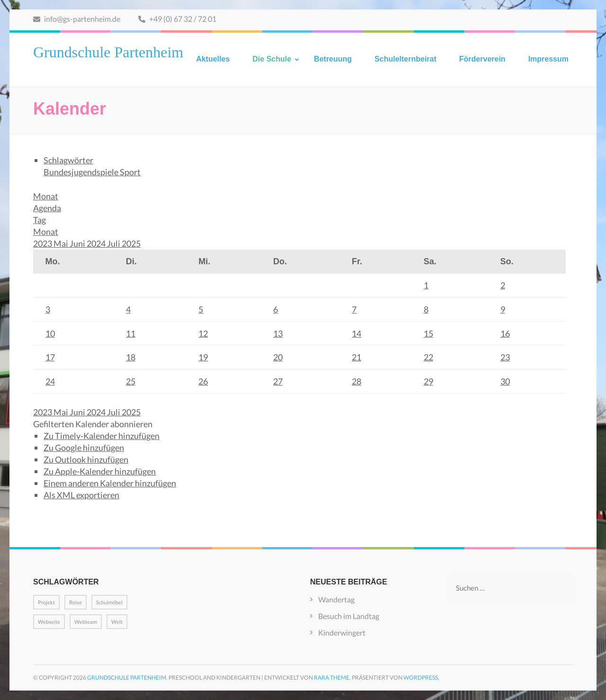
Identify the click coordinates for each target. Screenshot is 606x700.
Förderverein (482, 59)
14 (356, 333)
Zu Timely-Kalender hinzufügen (102, 436)
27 (278, 381)
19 (203, 357)
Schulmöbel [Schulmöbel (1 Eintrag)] (109, 602)
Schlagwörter (68, 160)
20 (278, 357)
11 (131, 333)
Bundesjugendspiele (82, 172)
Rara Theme (332, 678)
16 (505, 333)
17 (50, 357)
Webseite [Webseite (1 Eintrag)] (49, 622)
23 (505, 357)
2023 (43, 243)
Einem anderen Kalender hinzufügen (110, 483)
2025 (131, 243)
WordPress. (421, 678)
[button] (93, 424)
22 (428, 357)
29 (428, 381)
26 (203, 381)
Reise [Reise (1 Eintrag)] (76, 602)
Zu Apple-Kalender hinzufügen (100, 471)
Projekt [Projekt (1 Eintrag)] (46, 602)
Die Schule (272, 59)
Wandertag (336, 599)
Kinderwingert (342, 633)
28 (356, 381)
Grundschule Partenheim (108, 52)
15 (428, 333)
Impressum (548, 59)
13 (278, 333)
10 (50, 333)
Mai (62, 243)
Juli (114, 243)
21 (356, 357)
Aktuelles (213, 59)
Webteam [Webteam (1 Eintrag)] (86, 622)
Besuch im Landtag (349, 616)
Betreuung (333, 59)
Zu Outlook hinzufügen (86, 459)
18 (131, 357)
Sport (130, 172)
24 (50, 381)
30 (505, 381)
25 (131, 381)
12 (203, 333)
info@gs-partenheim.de (77, 19)
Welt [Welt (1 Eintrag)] (117, 622)
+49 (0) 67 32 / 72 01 (177, 19)
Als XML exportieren (81, 495)
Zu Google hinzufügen (84, 448)
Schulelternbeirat (405, 59)
